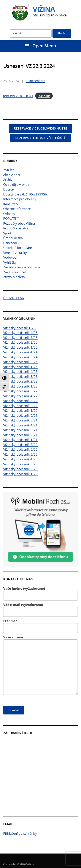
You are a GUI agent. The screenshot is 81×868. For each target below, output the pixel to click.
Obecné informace (17, 209)
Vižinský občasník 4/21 (20, 425)
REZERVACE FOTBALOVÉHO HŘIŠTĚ (40, 138)
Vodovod (10, 257)
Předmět (40, 626)
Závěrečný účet (15, 272)
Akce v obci (12, 175)
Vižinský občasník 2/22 (20, 406)
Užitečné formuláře (17, 248)
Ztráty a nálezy (14, 277)
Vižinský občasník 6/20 (20, 449)
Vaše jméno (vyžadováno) (40, 593)
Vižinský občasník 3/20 (20, 464)
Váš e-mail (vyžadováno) (40, 610)
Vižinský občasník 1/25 (20, 347)
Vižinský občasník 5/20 (20, 454)
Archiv (8, 179)
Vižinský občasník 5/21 (20, 420)
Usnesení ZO (13, 243)
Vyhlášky (10, 262)
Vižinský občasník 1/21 (20, 440)
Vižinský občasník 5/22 (20, 391)
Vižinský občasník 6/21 (20, 415)
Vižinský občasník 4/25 (20, 333)
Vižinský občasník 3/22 (20, 401)
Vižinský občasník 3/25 (20, 338)
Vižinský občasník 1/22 (20, 410)
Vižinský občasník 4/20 (20, 459)
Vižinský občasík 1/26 (19, 328)
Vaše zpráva (40, 665)
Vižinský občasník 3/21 (20, 430)
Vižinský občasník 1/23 (20, 386)
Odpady (9, 214)
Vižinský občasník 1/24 (20, 367)
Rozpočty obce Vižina (19, 223)
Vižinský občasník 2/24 (20, 362)
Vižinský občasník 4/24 (20, 352)
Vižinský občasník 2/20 (20, 469)
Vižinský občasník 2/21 (20, 435)
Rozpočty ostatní (16, 228)
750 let (8, 170)
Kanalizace (11, 204)
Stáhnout (44, 96)
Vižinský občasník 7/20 (20, 445)
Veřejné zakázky (15, 253)
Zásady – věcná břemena (22, 267)
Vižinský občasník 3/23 (20, 376)
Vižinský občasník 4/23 (20, 372)
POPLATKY (11, 218)
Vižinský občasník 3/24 (20, 357)
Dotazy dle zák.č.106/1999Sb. (25, 194)
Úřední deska (13, 238)
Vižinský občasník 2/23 (20, 381)
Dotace (8, 189)
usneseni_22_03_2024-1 (18, 96)
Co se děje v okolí (16, 184)
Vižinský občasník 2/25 (20, 342)
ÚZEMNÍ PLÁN (14, 298)
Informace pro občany (20, 199)
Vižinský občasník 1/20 (20, 474)
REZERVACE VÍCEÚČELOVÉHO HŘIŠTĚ (40, 128)
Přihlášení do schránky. (21, 833)
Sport (7, 233)
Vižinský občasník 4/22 (20, 396)
